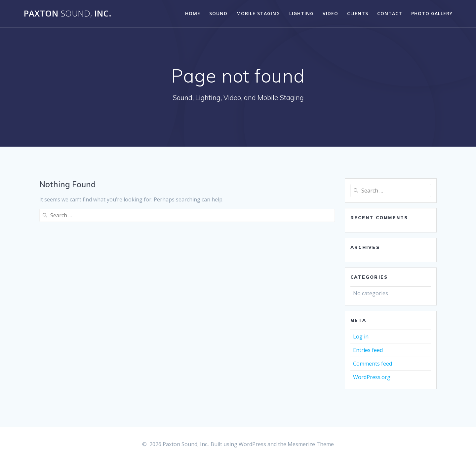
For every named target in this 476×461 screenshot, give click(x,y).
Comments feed (373, 364)
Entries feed (368, 350)
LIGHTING (301, 13)
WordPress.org (372, 377)
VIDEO (330, 13)
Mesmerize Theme (311, 444)
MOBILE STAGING (258, 13)
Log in (361, 337)
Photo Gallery (432, 13)
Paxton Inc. (68, 14)
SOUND (218, 13)
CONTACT (390, 13)
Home (193, 13)
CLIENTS (358, 13)
